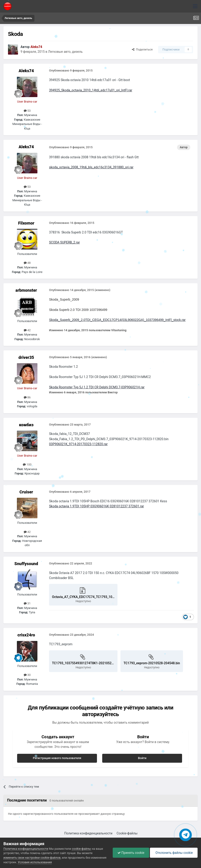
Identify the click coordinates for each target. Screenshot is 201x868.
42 (27, 330)
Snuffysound (26, 564)
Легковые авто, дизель (65, 52)
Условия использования (35, 862)
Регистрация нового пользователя (57, 758)
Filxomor (26, 223)
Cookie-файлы (127, 833)
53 (27, 111)
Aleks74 (26, 71)
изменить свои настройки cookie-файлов (32, 858)
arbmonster (26, 290)
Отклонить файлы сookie (174, 853)
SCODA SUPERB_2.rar (64, 242)
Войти (142, 758)
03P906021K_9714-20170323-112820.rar (78, 444)
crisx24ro (26, 635)
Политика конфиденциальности (88, 833)
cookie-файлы (81, 849)
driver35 (26, 357)
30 (27, 675)
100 (27, 464)
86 (27, 397)
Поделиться (142, 49)
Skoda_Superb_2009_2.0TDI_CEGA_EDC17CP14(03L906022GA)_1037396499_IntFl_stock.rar (117, 320)
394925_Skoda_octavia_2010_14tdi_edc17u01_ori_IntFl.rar (91, 90)
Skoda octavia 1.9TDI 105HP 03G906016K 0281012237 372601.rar (97, 506)
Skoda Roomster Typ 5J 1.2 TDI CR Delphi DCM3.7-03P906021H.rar (97, 387)
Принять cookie (131, 853)
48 (27, 263)
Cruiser (26, 492)
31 (27, 603)
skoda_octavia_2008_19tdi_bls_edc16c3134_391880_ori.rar (91, 167)
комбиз (26, 425)
